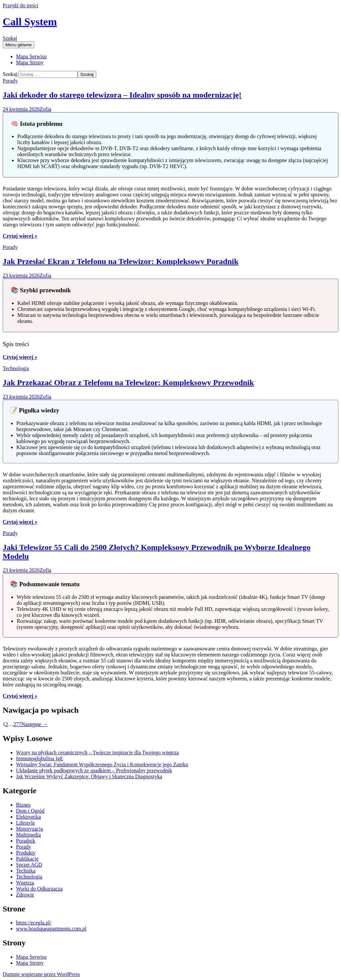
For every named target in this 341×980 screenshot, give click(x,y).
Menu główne (18, 45)
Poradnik (26, 841)
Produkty (26, 853)
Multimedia (28, 835)
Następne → (35, 724)
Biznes (23, 805)
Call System (30, 22)
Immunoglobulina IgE (40, 758)
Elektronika (28, 817)
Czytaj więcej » (20, 236)
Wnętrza (25, 883)
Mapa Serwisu (31, 56)
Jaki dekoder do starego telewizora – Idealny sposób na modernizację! (122, 95)
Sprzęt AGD (29, 865)
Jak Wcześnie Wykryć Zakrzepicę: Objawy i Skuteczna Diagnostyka (89, 776)
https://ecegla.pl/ (34, 923)
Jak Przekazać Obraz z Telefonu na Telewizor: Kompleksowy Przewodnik (128, 382)
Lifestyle (25, 823)
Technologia (16, 368)
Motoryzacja (29, 829)
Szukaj (10, 38)
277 (17, 724)
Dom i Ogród (30, 811)
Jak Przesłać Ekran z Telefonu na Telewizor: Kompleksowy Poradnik (121, 261)
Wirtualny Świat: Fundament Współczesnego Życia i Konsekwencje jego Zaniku (102, 764)
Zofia (45, 109)
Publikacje (27, 859)
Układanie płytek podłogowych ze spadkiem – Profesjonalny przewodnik (94, 770)
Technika (26, 871)
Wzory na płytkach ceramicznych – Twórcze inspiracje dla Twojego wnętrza (97, 752)
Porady (10, 81)
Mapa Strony (30, 62)
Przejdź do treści (20, 5)
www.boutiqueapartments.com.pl (51, 929)
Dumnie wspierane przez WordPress (41, 974)
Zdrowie (25, 895)
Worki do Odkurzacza (39, 889)
